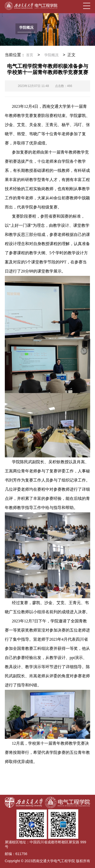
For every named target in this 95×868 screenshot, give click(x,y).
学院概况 (51, 55)
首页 (30, 55)
